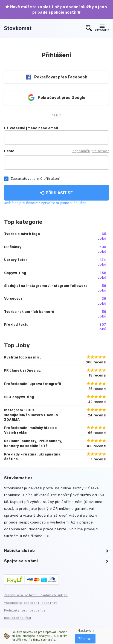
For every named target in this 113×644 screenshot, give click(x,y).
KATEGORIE (102, 28)
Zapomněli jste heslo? (91, 151)
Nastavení (86, 630)
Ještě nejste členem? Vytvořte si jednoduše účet (45, 203)
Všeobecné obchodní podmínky (31, 603)
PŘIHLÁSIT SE (57, 193)
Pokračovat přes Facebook (57, 77)
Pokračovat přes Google (57, 98)
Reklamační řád (18, 618)
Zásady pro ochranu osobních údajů (36, 595)
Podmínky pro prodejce (25, 610)
